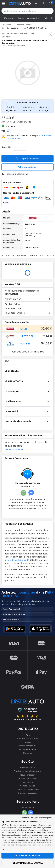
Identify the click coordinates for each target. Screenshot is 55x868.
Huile (46, 18)
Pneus (21, 18)
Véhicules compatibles (14, 256)
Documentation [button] (14, 449)
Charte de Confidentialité (27, 789)
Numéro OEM (37, 256)
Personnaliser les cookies (27, 863)
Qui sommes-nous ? (28, 767)
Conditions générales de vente (27, 771)
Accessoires (34, 18)
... (34, 236)
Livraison (28, 742)
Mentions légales (27, 786)
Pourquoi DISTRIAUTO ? (27, 738)
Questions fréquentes (27, 749)
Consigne (27, 753)
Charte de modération (27, 793)
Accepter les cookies (27, 856)
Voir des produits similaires (28, 351)
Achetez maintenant (28, 167)
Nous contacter (27, 775)
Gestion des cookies (28, 778)
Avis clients (27, 782)
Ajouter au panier (27, 158)
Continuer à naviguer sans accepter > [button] (36, 818)
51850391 (13, 299)
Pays (28, 735)
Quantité (6, 147)
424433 (12, 304)
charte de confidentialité (17, 560)
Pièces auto (9, 18)
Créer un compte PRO (27, 746)
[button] (36, 3)
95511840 (13, 308)
